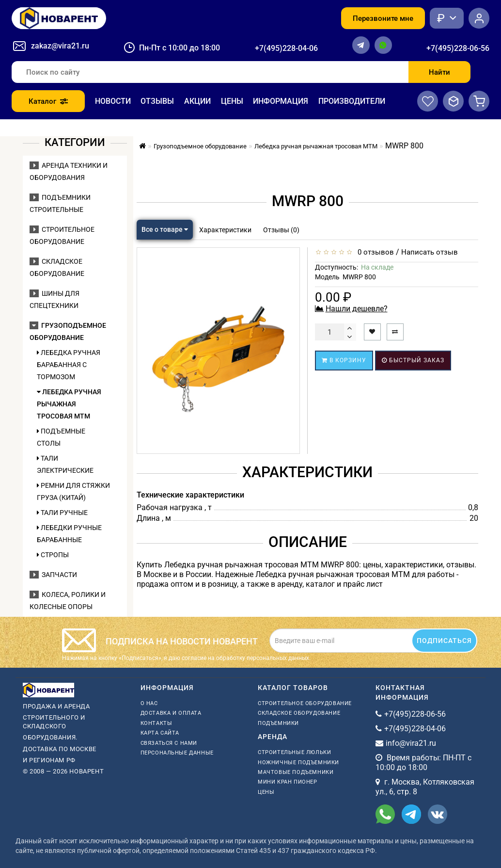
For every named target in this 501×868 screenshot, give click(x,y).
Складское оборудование (299, 713)
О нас (149, 703)
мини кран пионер (288, 782)
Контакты (157, 723)
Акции (197, 101)
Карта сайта (160, 733)
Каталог (48, 101)
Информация (281, 101)
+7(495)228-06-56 (458, 48)
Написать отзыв (430, 252)
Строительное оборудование (305, 703)
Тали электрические (65, 464)
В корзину (344, 360)
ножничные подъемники (298, 763)
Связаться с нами (169, 743)
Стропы (53, 555)
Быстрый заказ (413, 360)
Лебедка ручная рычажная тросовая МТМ (69, 404)
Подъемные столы (61, 437)
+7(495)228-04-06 (286, 48)
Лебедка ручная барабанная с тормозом (69, 365)
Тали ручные (62, 513)
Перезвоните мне (383, 18)
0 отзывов (374, 252)
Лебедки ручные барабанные (69, 534)
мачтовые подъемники (296, 772)
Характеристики (225, 230)
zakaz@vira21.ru (60, 46)
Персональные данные (177, 753)
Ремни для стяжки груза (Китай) (73, 491)
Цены (232, 101)
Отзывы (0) (281, 230)
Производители (352, 101)
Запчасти (53, 575)
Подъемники (278, 723)
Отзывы (157, 101)
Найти (439, 72)
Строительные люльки (294, 752)
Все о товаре (165, 229)
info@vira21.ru (411, 743)
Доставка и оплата (171, 713)
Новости (113, 101)
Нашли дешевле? (357, 309)
